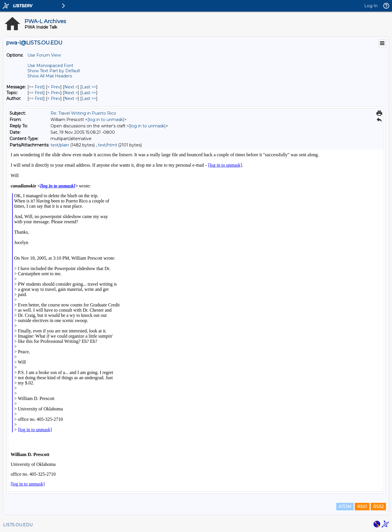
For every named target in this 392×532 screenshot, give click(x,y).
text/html (107, 145)
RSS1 (362, 507)
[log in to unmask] (106, 120)
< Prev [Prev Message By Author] (54, 98)
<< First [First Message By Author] (36, 98)
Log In (371, 6)
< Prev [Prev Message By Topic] (54, 93)
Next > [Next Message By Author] (71, 98)
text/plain (60, 145)
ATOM (345, 507)
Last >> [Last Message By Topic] (89, 93)
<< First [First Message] (36, 87)
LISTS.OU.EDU (18, 525)
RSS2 (378, 507)
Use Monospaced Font (50, 66)
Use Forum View (44, 55)
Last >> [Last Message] (89, 87)
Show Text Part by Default (54, 71)
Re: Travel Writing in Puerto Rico (83, 113)
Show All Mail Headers (50, 76)
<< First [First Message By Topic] (36, 93)
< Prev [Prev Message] (54, 87)
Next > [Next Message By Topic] (71, 93)
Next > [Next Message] (71, 87)
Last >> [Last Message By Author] (89, 98)
